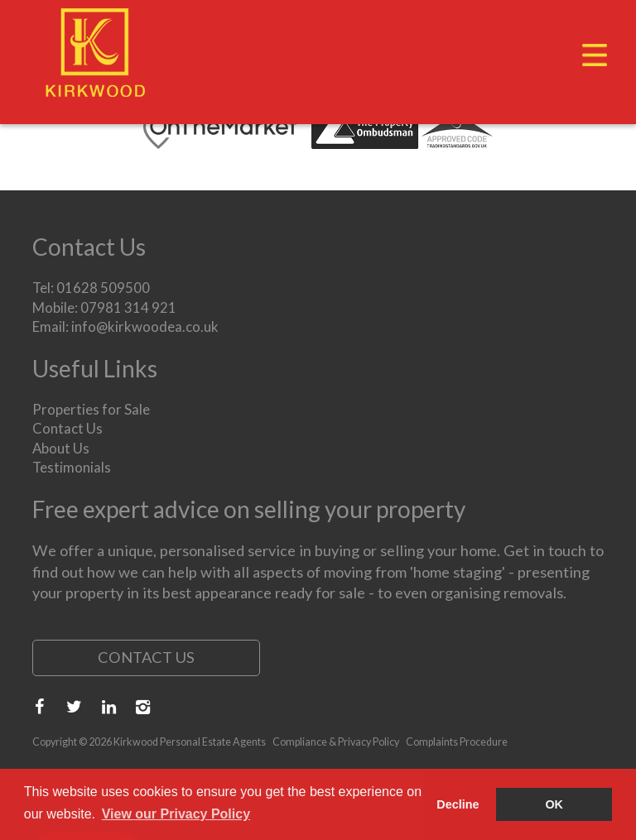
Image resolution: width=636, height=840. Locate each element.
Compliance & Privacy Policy (336, 742)
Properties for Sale (91, 409)
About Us (61, 448)
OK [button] (554, 804)
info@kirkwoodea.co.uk (145, 326)
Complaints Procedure (457, 742)
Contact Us (67, 428)
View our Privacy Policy (176, 814)
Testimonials (72, 467)
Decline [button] (458, 804)
